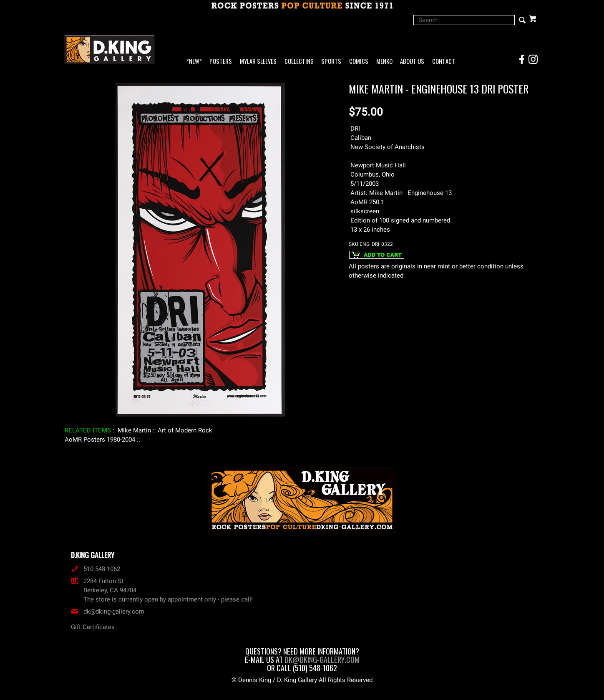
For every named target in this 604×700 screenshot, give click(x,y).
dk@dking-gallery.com (108, 612)
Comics (359, 62)
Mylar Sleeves (258, 62)
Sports (331, 62)
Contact (444, 62)
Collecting (299, 62)
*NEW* (194, 62)
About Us (412, 62)
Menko (384, 62)
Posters (221, 62)
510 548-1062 (96, 569)
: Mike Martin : (134, 430)
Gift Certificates (93, 627)
